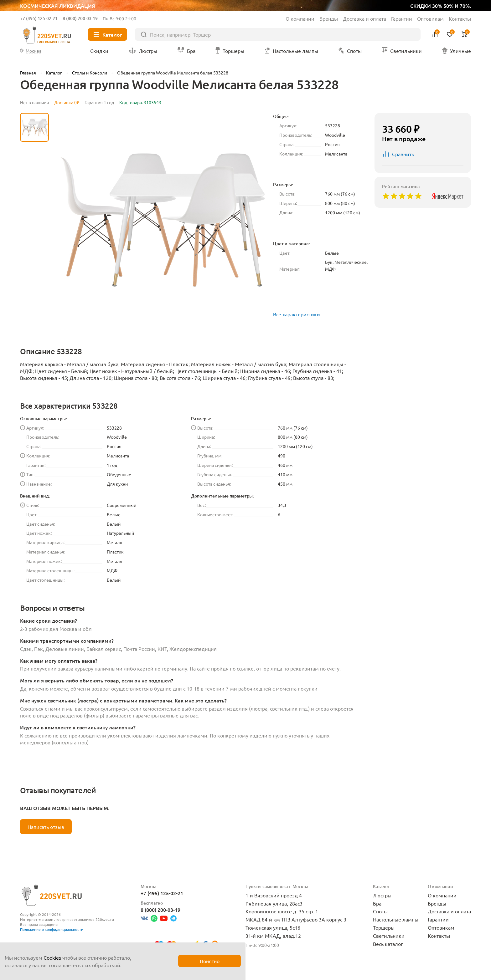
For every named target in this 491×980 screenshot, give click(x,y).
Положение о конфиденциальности (52, 929)
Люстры (382, 895)
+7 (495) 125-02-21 (39, 18)
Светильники (389, 936)
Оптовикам (430, 18)
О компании (300, 18)
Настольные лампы (396, 919)
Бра (377, 903)
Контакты (460, 18)
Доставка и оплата (364, 18)
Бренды (329, 18)
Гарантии (402, 18)
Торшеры (384, 927)
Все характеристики (297, 314)
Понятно (210, 961)
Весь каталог (388, 944)
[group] (161, 220)
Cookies (52, 957)
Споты (380, 911)
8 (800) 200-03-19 (80, 18)
